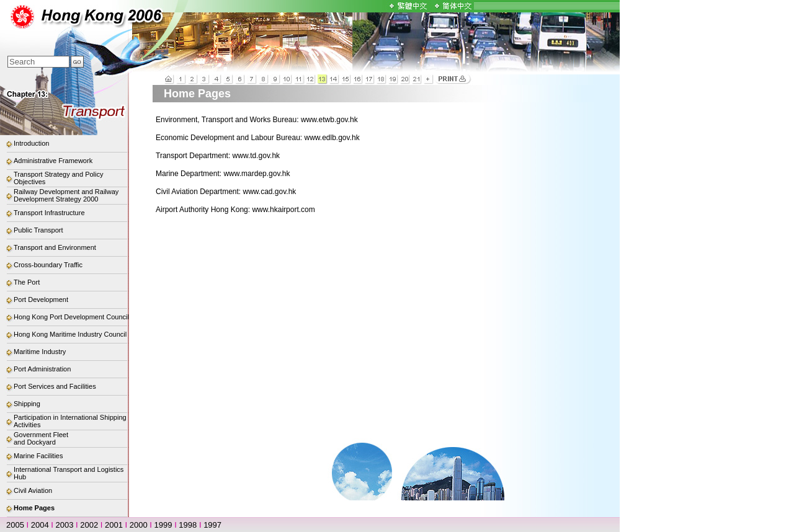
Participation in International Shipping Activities (70, 421)
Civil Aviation (33, 490)
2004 (40, 525)
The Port (27, 282)
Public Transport (38, 230)
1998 (188, 525)
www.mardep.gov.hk (256, 174)
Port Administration (42, 369)
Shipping (27, 404)
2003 (65, 525)
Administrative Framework (53, 161)
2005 (15, 525)
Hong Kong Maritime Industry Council (70, 334)
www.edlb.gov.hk (332, 138)
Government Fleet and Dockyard (41, 438)
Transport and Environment (55, 247)
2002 (89, 525)
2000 (139, 525)
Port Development (41, 299)
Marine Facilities (38, 456)
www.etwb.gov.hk (329, 120)
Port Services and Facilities (55, 386)
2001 (114, 525)
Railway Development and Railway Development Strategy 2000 (66, 195)
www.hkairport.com (283, 210)
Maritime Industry (40, 352)
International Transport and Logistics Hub (69, 473)
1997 (212, 525)
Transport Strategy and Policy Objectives (59, 178)
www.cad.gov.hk (270, 192)
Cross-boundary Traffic (48, 265)
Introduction (31, 143)
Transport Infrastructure (49, 213)
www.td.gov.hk (256, 156)
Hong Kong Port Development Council (71, 317)
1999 (163, 525)
